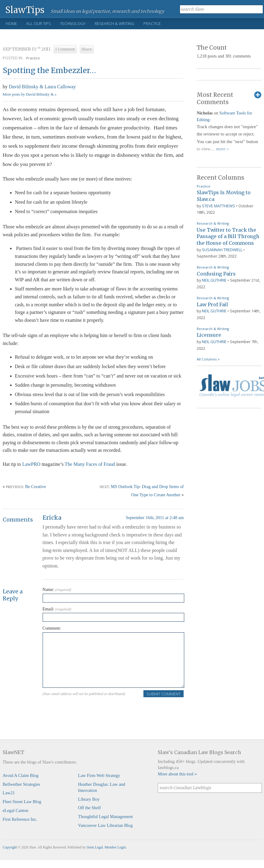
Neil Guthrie (214, 280)
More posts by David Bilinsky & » (30, 94)
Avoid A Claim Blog (21, 775)
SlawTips (25, 10)
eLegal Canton (16, 810)
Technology (73, 23)
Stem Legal (95, 847)
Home (11, 23)
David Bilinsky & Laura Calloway (42, 87)
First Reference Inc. (20, 819)
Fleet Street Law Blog (22, 802)
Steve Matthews (218, 206)
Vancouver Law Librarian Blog (105, 825)
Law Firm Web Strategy (99, 775)
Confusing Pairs (216, 274)
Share (87, 49)
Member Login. (116, 847)
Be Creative (36, 487)
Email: (57, 609)
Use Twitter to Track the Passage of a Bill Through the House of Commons (228, 236)
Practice (152, 23)
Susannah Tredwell (222, 250)
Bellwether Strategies (21, 784)
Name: (57, 589)
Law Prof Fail (212, 304)
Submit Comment (164, 694)
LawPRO (31, 464)
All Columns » (208, 359)
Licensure (209, 335)
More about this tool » (177, 774)
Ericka (52, 518)
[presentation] (89, 710)
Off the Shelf (89, 808)
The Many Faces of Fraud (90, 464)
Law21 (9, 793)
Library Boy (89, 799)
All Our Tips (39, 23)
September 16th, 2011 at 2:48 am (155, 518)
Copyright (10, 847)
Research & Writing (114, 23)
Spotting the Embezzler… (49, 70)
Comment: (52, 628)
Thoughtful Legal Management (105, 817)
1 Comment (65, 49)
